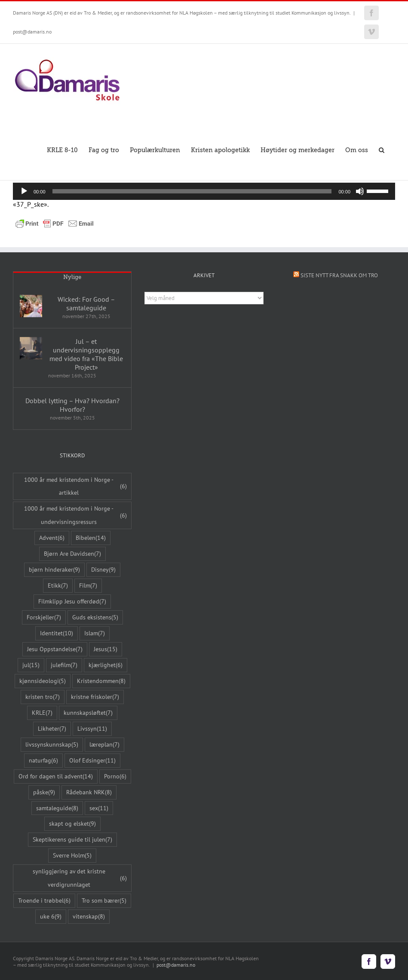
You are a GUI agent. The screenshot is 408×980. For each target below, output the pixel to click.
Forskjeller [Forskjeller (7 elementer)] (44, 617)
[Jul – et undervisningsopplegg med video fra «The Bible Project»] (31, 348)
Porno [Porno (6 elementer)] (115, 776)
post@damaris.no (32, 32)
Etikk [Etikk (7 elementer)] (58, 586)
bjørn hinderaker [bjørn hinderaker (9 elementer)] (54, 570)
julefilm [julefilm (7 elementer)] (64, 665)
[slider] (192, 191)
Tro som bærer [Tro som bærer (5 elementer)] (104, 901)
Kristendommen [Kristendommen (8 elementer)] (101, 681)
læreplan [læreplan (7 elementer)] (104, 745)
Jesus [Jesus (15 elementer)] (106, 649)
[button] (382, 149)
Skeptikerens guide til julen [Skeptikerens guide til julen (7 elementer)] (72, 840)
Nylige (72, 277)
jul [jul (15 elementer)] (31, 665)
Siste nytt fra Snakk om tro (339, 275)
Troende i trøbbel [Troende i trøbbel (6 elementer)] (44, 901)
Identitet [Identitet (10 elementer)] (57, 633)
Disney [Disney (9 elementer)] (103, 570)
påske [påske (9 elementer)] (44, 792)
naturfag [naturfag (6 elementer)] (43, 761)
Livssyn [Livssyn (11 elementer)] (92, 729)
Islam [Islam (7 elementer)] (95, 633)
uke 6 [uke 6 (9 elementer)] (51, 917)
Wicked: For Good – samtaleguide (86, 303)
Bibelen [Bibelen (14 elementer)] (91, 538)
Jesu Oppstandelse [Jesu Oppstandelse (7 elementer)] (55, 649)
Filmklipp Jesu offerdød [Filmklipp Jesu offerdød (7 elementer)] (72, 602)
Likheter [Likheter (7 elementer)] (52, 729)
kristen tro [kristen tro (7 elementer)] (43, 697)
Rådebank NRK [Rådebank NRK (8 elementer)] (89, 792)
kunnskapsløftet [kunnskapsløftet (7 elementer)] (88, 713)
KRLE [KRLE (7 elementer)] (42, 713)
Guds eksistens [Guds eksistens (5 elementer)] (95, 617)
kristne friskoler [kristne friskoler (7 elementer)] (95, 697)
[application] (204, 191)
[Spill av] (24, 191)
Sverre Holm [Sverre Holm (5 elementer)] (72, 856)
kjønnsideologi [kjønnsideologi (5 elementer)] (43, 681)
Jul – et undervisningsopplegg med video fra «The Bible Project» (86, 354)
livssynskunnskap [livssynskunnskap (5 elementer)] (52, 745)
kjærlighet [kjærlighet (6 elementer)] (106, 665)
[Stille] (360, 191)
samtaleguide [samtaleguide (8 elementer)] (57, 808)
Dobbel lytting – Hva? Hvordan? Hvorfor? (72, 405)
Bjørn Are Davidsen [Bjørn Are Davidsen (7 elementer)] (72, 554)
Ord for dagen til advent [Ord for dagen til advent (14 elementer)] (56, 776)
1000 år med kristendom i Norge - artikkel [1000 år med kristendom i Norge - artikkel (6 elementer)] (75, 486)
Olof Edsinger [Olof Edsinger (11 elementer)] (92, 761)
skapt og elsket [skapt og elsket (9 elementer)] (72, 824)
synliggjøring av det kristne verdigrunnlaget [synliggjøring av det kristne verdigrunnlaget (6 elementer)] (80, 878)
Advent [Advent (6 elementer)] (52, 538)
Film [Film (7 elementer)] (88, 586)
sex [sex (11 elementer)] (99, 808)
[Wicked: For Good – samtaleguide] (31, 306)
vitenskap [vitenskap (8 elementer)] (89, 917)
